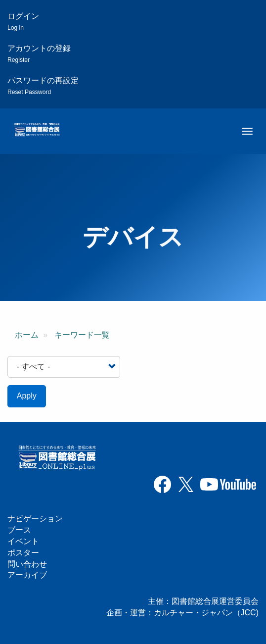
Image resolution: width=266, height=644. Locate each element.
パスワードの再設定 (43, 86)
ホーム (27, 335)
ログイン (23, 22)
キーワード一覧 (82, 335)
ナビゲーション (35, 519)
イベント (23, 541)
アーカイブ (27, 575)
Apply (27, 396)
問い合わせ (27, 564)
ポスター (23, 553)
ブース (19, 530)
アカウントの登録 (39, 54)
